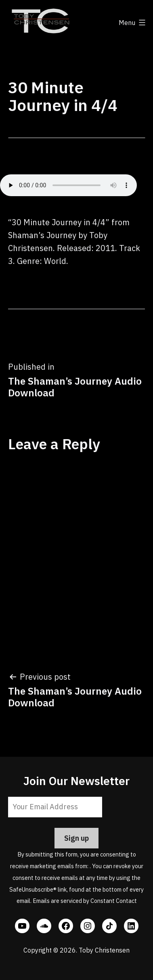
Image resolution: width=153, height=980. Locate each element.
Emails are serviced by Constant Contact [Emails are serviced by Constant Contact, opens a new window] (85, 901)
